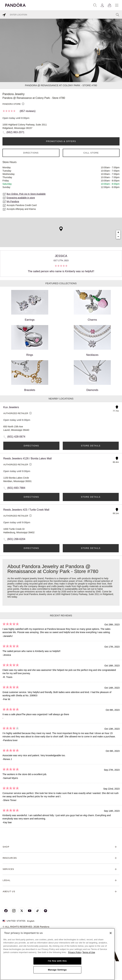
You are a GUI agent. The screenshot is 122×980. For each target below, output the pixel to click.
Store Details (91, 446)
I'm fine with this (57, 961)
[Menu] (117, 5)
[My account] (102, 5)
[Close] (111, 933)
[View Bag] (109, 5)
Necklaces (92, 341)
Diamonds (92, 376)
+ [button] (118, 232)
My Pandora (13, 201)
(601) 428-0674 (16, 437)
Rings (30, 341)
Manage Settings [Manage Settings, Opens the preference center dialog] (57, 970)
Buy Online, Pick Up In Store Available (26, 194)
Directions (31, 153)
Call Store (91, 153)
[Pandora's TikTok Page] (38, 911)
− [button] (118, 237)
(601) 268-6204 (16, 539)
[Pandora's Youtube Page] (30, 911)
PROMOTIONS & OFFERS (61, 141)
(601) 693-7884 (16, 488)
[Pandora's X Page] (22, 911)
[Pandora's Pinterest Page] (45, 911)
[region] (57, 954)
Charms (92, 306)
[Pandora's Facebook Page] (6, 911)
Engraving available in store (21, 198)
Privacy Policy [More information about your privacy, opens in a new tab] (75, 952)
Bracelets (30, 376)
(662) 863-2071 (15, 132)
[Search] (95, 5)
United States (14, 921)
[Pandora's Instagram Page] (14, 911)
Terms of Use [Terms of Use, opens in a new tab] (89, 952)
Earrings (30, 306)
